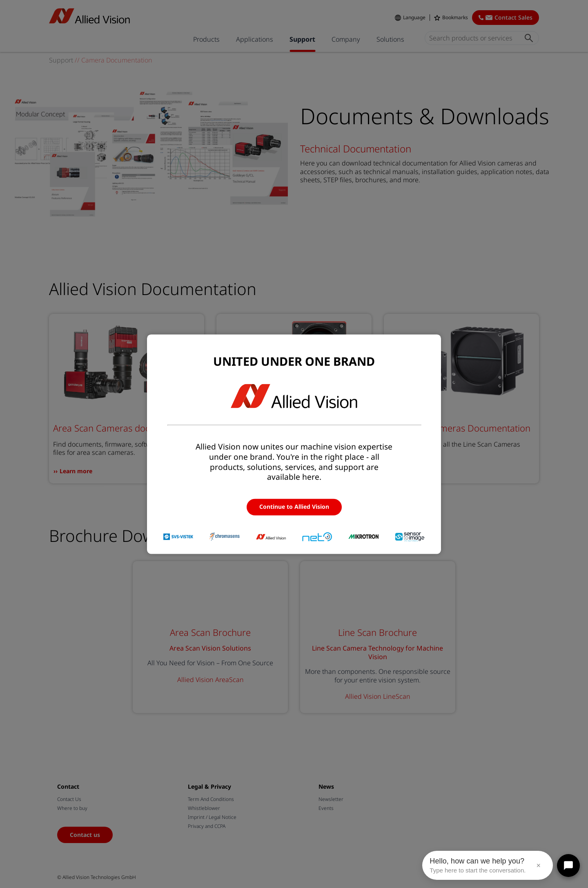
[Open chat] (568, 866)
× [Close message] (538, 866)
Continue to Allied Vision (294, 507)
